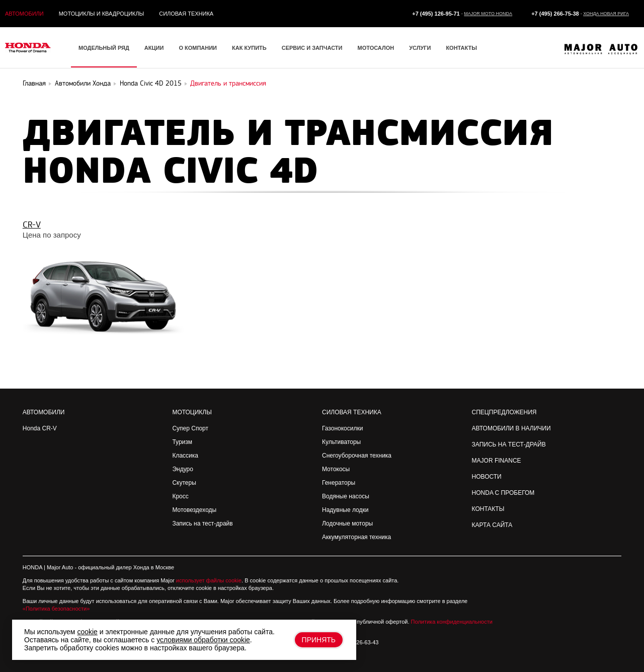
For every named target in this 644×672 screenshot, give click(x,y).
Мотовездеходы (194, 510)
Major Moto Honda (488, 14)
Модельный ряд (104, 48)
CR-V (32, 225)
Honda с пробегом (503, 493)
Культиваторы (341, 442)
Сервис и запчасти (312, 48)
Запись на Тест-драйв (509, 444)
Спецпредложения (504, 412)
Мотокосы (336, 469)
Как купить (249, 48)
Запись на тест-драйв (202, 524)
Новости (487, 477)
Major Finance (497, 461)
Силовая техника (186, 14)
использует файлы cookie (209, 580)
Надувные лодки (345, 510)
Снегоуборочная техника (357, 456)
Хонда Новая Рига (606, 14)
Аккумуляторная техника (356, 537)
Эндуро (182, 469)
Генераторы (339, 483)
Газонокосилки (342, 428)
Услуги (420, 48)
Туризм (182, 442)
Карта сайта (492, 525)
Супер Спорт (190, 428)
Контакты (461, 48)
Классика (185, 456)
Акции (154, 48)
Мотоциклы (192, 412)
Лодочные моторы (347, 524)
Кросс (180, 496)
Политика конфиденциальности (452, 622)
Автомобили (24, 14)
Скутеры (184, 483)
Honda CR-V (40, 428)
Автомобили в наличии (511, 428)
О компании (198, 48)
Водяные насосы (346, 496)
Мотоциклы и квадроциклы (102, 14)
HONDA (32, 567)
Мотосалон (376, 48)
